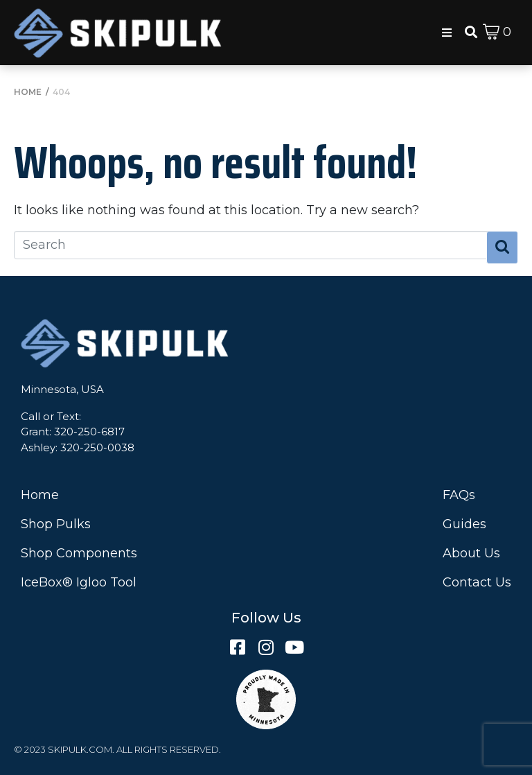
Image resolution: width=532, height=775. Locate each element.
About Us (471, 553)
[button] (447, 33)
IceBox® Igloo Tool (79, 582)
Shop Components (79, 553)
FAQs (459, 495)
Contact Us (477, 582)
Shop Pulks (56, 524)
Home (40, 495)
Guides (464, 524)
